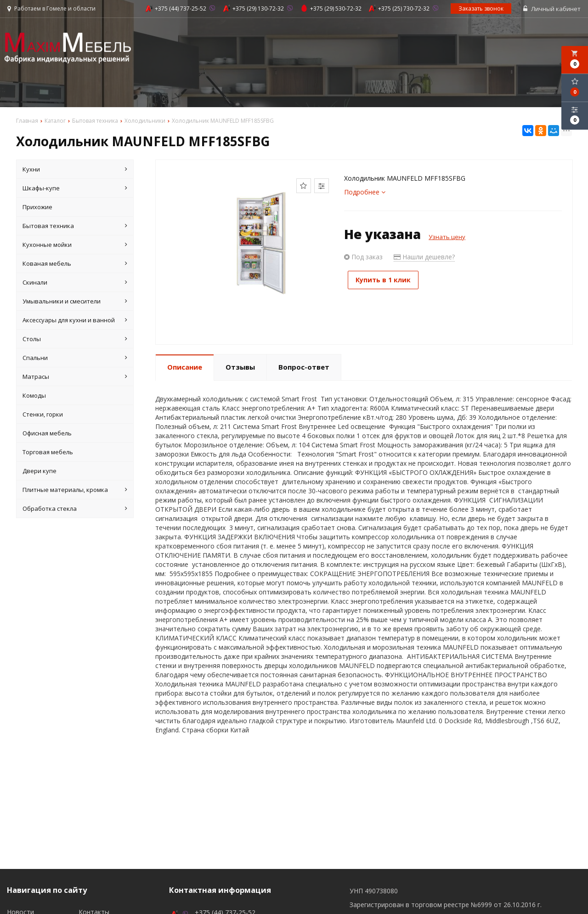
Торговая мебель (48, 452)
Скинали (75, 283)
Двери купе (40, 471)
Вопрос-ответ (304, 368)
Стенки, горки (43, 415)
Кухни (75, 170)
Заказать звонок (481, 9)
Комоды (34, 396)
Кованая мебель (75, 264)
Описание (185, 368)
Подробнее (365, 192)
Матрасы (75, 377)
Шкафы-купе (75, 189)
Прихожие (37, 207)
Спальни (75, 358)
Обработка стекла (75, 509)
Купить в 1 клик (386, 280)
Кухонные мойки (75, 245)
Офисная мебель (47, 434)
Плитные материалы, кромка (75, 490)
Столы (75, 339)
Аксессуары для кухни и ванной (75, 320)
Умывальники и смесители (75, 302)
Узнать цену (447, 237)
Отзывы (240, 368)
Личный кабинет (552, 9)
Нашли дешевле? (424, 257)
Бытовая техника (75, 226)
